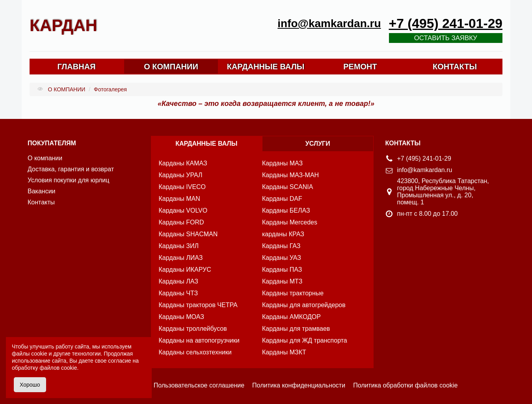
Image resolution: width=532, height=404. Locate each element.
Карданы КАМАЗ (183, 163)
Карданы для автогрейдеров (304, 305)
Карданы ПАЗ (282, 270)
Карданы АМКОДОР (291, 317)
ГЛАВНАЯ (76, 67)
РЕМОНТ (360, 67)
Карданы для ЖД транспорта (305, 340)
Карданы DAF (282, 199)
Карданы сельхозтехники (195, 352)
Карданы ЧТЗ (179, 293)
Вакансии (42, 191)
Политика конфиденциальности (299, 385)
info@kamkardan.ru (329, 23)
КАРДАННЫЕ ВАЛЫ (266, 67)
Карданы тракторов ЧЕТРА (198, 305)
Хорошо (30, 385)
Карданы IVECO (182, 187)
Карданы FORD (181, 222)
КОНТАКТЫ (455, 67)
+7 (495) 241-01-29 (446, 23)
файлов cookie (58, 368)
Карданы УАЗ (282, 258)
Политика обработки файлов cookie (405, 385)
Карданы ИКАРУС (185, 270)
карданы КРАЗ (283, 234)
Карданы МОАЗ (181, 317)
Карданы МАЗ (282, 163)
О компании (45, 158)
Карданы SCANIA (287, 187)
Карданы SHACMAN (188, 234)
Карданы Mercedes (290, 222)
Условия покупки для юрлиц (68, 180)
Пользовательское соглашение (199, 385)
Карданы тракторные (293, 293)
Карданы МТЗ (282, 281)
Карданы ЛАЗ (179, 281)
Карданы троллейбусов (193, 329)
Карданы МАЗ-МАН (290, 175)
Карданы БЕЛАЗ (286, 210)
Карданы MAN (180, 199)
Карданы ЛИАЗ (181, 258)
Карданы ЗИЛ (179, 246)
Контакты (41, 202)
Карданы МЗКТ (284, 352)
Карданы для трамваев (296, 329)
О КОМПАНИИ (171, 67)
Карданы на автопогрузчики (199, 340)
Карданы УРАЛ (181, 175)
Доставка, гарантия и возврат (71, 169)
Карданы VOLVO (183, 210)
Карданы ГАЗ (281, 246)
